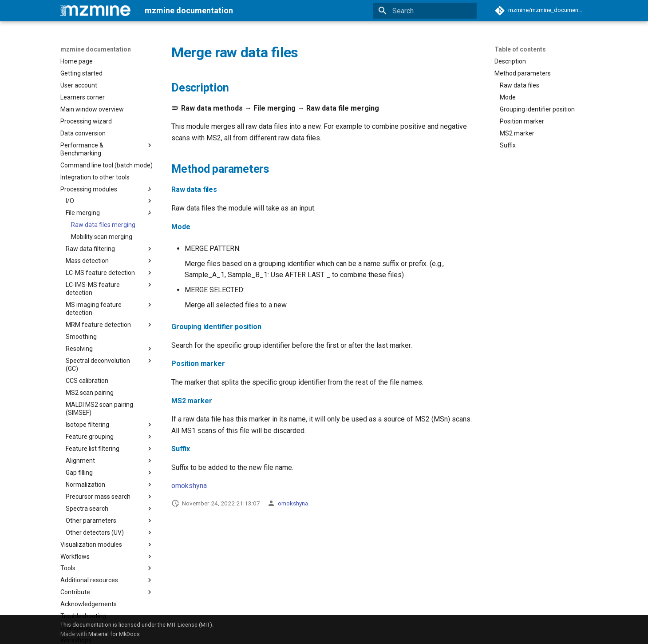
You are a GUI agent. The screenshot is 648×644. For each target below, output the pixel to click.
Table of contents (520, 49)
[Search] (425, 11)
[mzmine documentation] (95, 11)
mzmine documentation (96, 49)
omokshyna (189, 486)
